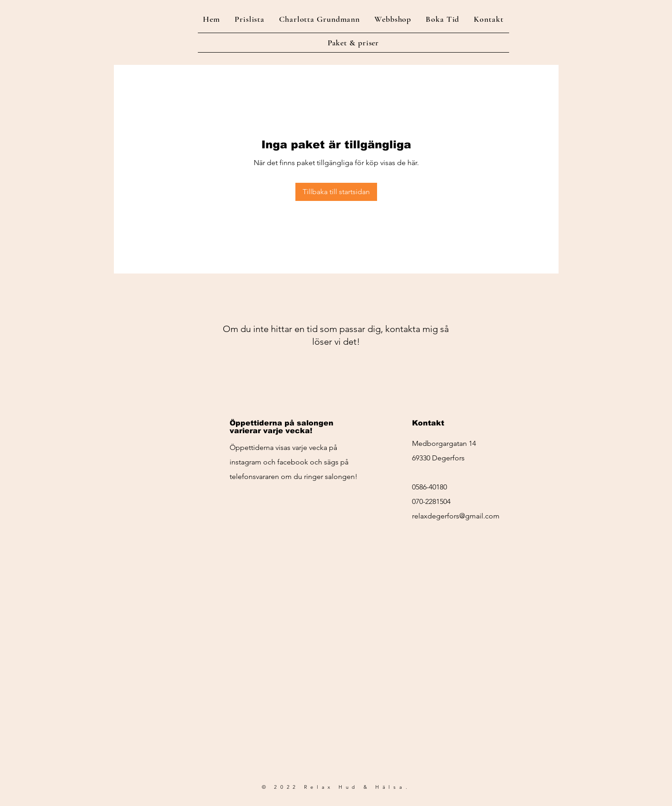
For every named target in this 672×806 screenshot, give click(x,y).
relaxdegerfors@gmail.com (456, 516)
